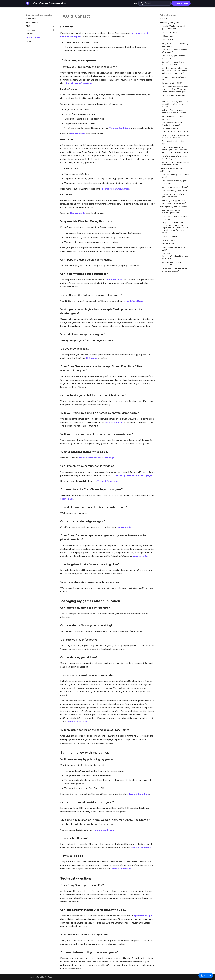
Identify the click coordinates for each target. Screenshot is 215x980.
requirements (124, 527)
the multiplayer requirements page (133, 475)
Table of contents (168, 15)
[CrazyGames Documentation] (27, 3)
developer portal (114, 422)
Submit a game (181, 3)
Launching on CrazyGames (80, 83)
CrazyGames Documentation (39, 15)
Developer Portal (114, 280)
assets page (67, 499)
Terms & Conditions (119, 128)
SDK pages (91, 358)
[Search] (155, 3)
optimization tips (143, 916)
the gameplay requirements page (96, 458)
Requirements (78, 134)
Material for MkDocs (43, 977)
